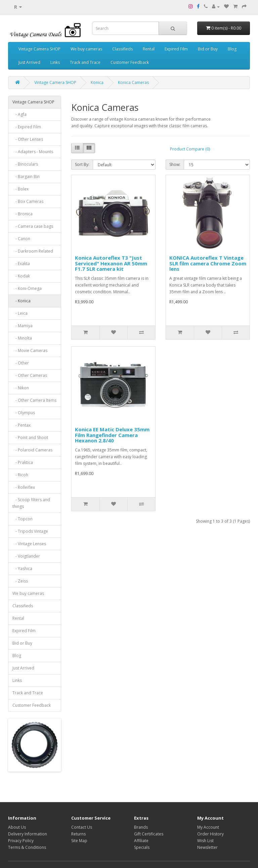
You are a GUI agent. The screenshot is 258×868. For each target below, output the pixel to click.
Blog (232, 49)
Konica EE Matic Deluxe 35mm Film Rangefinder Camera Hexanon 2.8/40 (112, 435)
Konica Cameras (133, 82)
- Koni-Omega (27, 288)
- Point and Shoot (30, 438)
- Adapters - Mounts (33, 152)
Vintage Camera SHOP (39, 49)
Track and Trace (85, 62)
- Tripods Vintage (30, 531)
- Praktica (23, 462)
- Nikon (21, 388)
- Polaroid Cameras (32, 450)
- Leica (20, 313)
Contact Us (82, 827)
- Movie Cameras (30, 351)
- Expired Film (27, 127)
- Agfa (19, 114)
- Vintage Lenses (29, 544)
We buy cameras (86, 49)
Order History (210, 834)
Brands (141, 827)
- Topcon (23, 519)
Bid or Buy (208, 49)
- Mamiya (23, 326)
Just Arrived (29, 62)
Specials (142, 847)
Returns (78, 834)
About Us (17, 827)
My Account (208, 827)
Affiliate (141, 841)
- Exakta (21, 264)
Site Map (79, 841)
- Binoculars (25, 164)
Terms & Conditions (27, 847)
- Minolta (22, 338)
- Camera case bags (33, 226)
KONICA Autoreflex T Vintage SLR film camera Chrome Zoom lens (208, 263)
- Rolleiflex (24, 487)
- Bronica (23, 214)
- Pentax (21, 425)
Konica (97, 82)
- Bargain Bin (26, 177)
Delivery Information (28, 834)
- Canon (21, 239)
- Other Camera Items (34, 400)
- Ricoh (20, 475)
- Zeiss (20, 581)
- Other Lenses (28, 139)
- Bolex (20, 189)
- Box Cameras (28, 201)
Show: (175, 164)
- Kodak (21, 276)
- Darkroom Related (33, 251)
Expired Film (176, 49)
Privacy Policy (21, 841)
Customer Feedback (130, 62)
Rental (149, 49)
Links (55, 62)
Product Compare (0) (190, 149)
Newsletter (207, 847)
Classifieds (122, 49)
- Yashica (22, 569)
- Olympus (24, 413)
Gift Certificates (149, 834)
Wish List (205, 841)
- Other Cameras (30, 375)
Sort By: (82, 164)
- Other (21, 363)
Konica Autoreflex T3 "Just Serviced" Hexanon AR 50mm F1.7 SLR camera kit (111, 263)
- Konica (21, 301)
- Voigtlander (26, 556)
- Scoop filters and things (31, 503)
